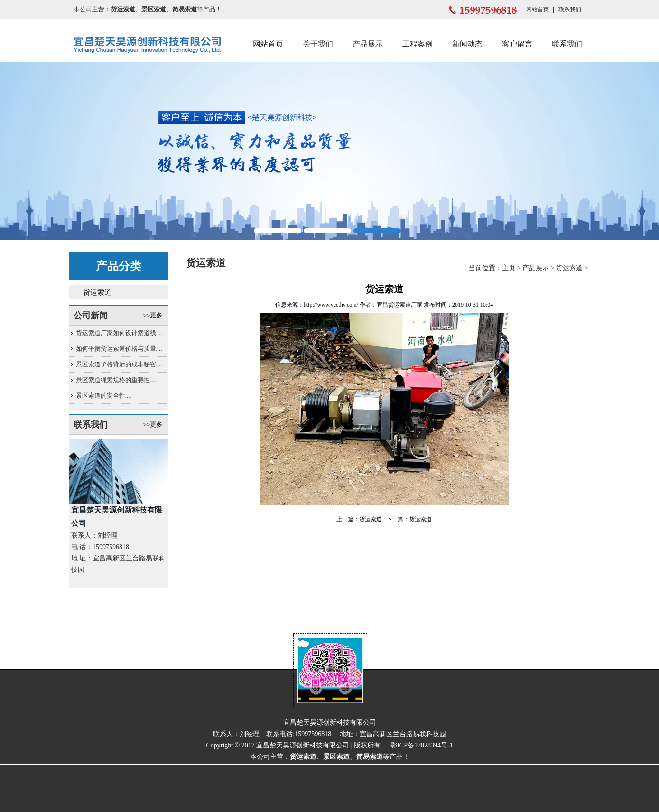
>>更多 (153, 315)
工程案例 (418, 44)
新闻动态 (467, 44)
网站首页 (538, 9)
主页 (509, 268)
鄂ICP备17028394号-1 (422, 745)
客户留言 (517, 44)
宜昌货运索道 (394, 305)
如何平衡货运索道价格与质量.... (119, 349)
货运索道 (97, 292)
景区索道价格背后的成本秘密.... (119, 364)
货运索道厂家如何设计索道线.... (119, 333)
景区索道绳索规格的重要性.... (116, 380)
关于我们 (318, 44)
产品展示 (368, 44)
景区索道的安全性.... (104, 396)
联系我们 (570, 9)
